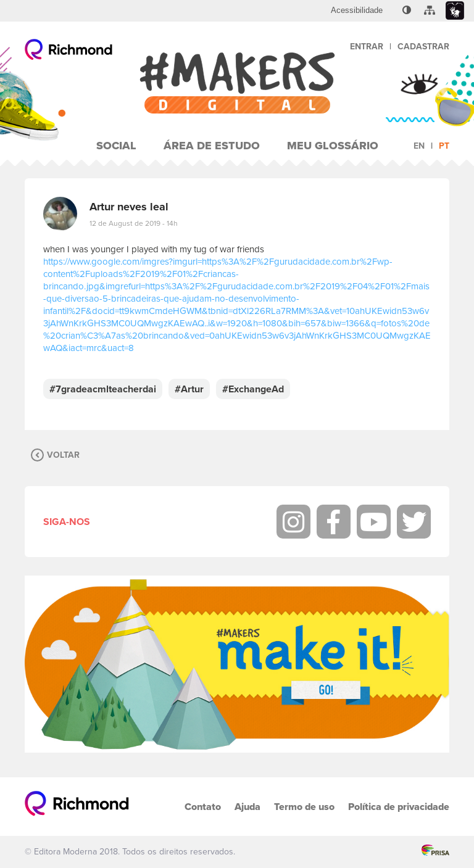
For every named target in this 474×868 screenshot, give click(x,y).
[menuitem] (357, 10)
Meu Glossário (333, 146)
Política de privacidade (399, 807)
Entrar (367, 47)
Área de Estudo (212, 146)
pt (444, 146)
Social (116, 146)
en (419, 146)
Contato (203, 807)
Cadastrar (423, 47)
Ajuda (247, 807)
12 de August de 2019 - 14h (134, 223)
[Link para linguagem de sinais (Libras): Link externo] (455, 11)
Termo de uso (304, 807)
